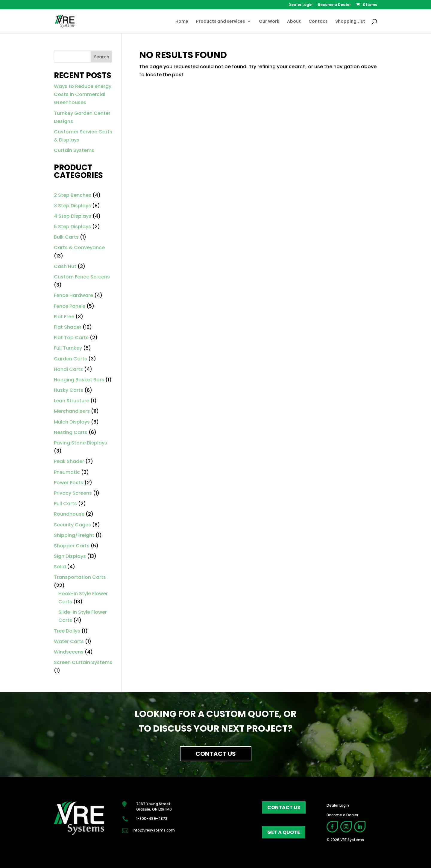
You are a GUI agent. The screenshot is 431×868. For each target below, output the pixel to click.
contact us (284, 807)
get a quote (284, 832)
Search (102, 57)
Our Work (269, 22)
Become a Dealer (334, 5)
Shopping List (350, 22)
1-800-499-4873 (152, 818)
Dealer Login (301, 5)
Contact (318, 22)
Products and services (221, 22)
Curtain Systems (74, 150)
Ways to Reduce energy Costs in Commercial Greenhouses (83, 94)
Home (182, 22)
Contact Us (216, 754)
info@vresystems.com (154, 830)
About (294, 22)
